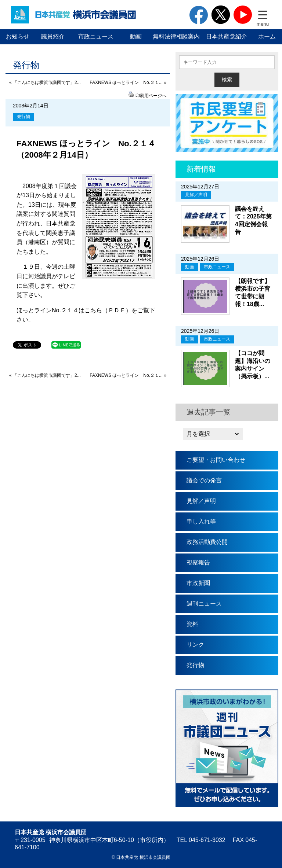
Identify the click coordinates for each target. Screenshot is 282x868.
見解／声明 (196, 195)
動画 (136, 36)
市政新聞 (198, 583)
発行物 (23, 117)
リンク (195, 645)
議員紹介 (53, 36)
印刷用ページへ (151, 96)
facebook (199, 15)
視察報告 (198, 562)
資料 (192, 624)
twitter (221, 15)
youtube (243, 15)
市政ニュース (96, 36)
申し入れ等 (201, 521)
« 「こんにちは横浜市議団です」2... (45, 82)
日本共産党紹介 (227, 36)
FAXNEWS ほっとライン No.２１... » (128, 82)
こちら (93, 310)
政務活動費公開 (207, 542)
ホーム (267, 36)
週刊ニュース (204, 604)
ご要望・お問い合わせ (216, 460)
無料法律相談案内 (176, 36)
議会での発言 (204, 480)
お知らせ (18, 36)
